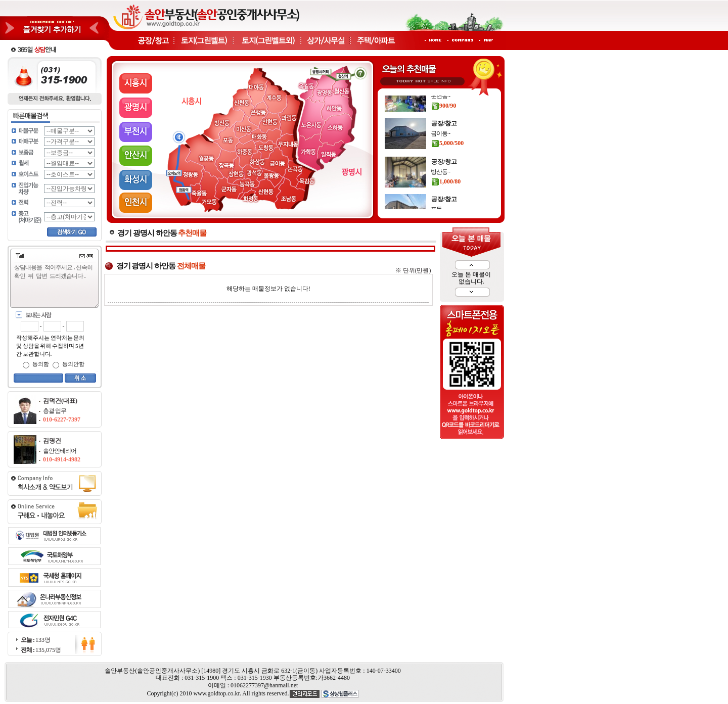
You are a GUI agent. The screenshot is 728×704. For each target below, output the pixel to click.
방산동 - (440, 184)
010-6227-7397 (62, 419)
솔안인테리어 (60, 451)
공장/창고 (444, 98)
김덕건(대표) (60, 401)
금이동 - (440, 146)
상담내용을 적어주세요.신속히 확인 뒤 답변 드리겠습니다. (57, 285)
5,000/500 (447, 155)
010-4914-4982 (62, 459)
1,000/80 (446, 194)
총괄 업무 (55, 411)
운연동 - (440, 108)
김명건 (52, 441)
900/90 (444, 118)
